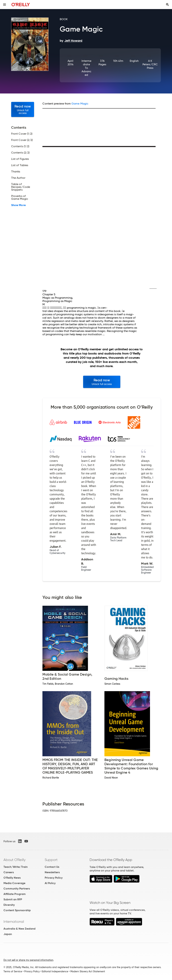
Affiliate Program (15, 894)
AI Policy (50, 883)
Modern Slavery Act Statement (88, 971)
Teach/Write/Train (16, 867)
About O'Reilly (14, 860)
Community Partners (17, 889)
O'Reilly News (12, 878)
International (14, 922)
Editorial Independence (55, 971)
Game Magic (80, 104)
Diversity (9, 905)
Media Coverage (14, 883)
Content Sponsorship (17, 910)
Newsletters (52, 872)
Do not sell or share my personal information (28, 960)
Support (51, 860)
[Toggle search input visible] (167, 5)
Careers (9, 872)
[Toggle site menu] (5, 5)
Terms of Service (13, 971)
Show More (18, 205)
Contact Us (52, 867)
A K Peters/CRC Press (150, 64)
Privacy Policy (54, 878)
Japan (8, 934)
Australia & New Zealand (19, 929)
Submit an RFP (13, 899)
